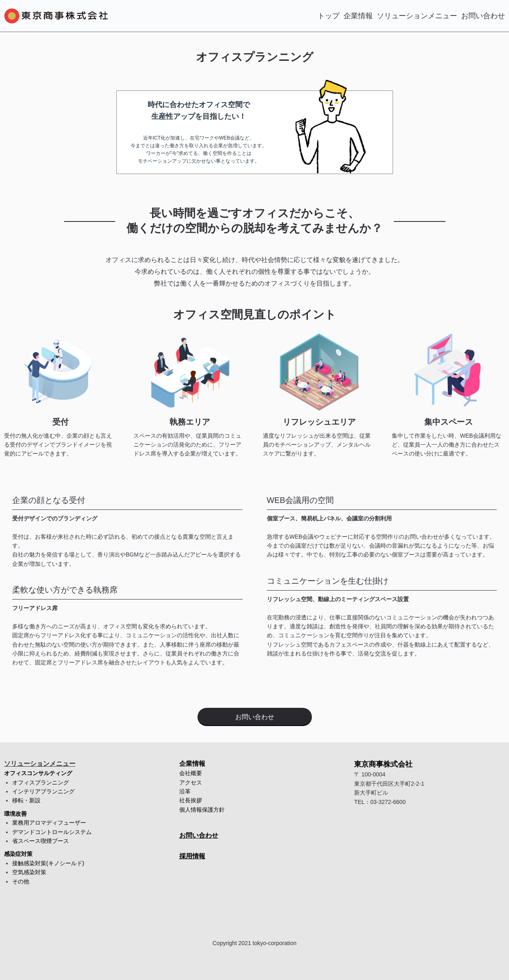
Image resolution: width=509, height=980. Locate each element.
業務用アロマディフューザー (49, 823)
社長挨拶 (191, 800)
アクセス (191, 782)
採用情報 (192, 856)
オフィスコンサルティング (38, 773)
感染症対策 (18, 854)
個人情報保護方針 (202, 810)
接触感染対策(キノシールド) (48, 863)
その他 (21, 881)
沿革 (185, 791)
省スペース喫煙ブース (41, 841)
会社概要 (191, 773)
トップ (329, 16)
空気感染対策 (29, 872)
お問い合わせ (483, 16)
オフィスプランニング (41, 782)
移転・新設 (26, 800)
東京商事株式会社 (383, 764)
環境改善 (15, 814)
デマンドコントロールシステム (52, 832)
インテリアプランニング (43, 791)
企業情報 (358, 16)
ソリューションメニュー (417, 16)
